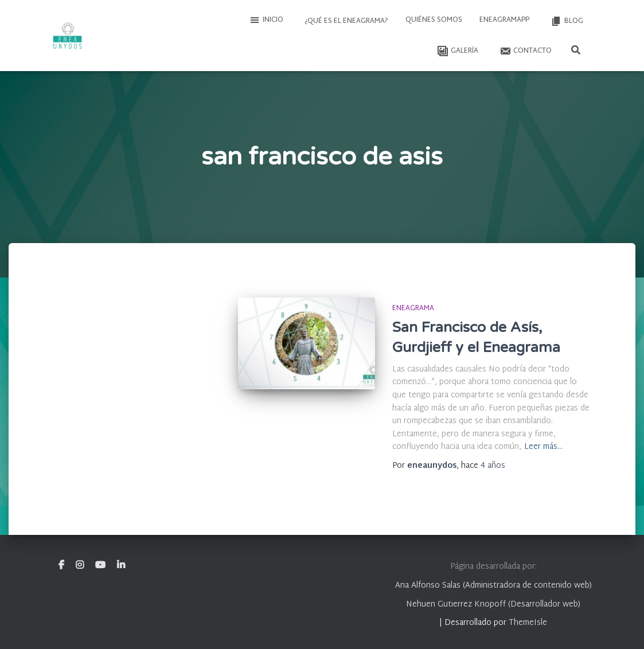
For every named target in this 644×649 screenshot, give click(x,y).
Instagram (80, 565)
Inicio (266, 20)
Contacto (525, 51)
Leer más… (543, 447)
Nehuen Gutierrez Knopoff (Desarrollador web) (493, 605)
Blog (566, 21)
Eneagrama (413, 308)
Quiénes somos (434, 20)
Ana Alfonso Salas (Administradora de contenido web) (493, 586)
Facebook (61, 565)
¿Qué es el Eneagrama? (346, 21)
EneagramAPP (504, 20)
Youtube (100, 565)
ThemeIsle (528, 623)
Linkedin (121, 565)
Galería (457, 51)
